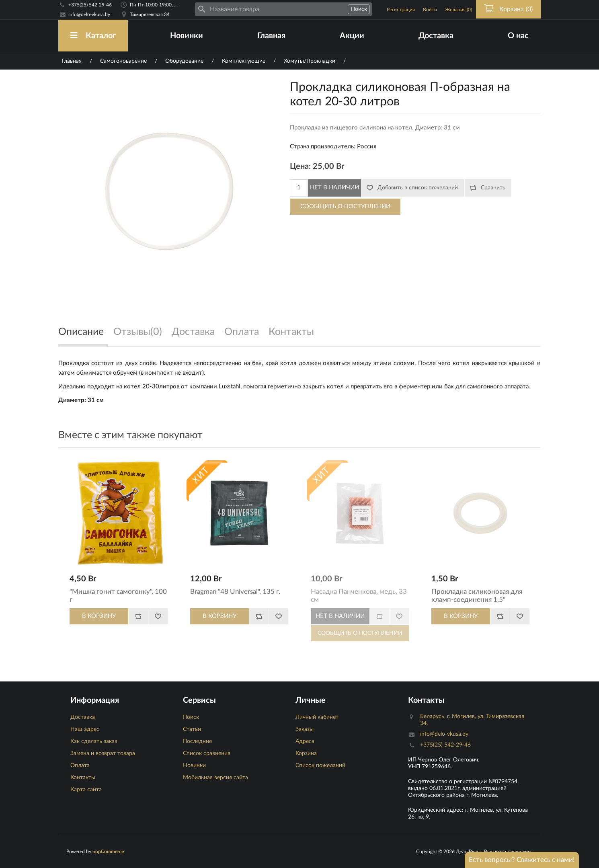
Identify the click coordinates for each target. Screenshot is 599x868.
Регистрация (401, 10)
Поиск (191, 717)
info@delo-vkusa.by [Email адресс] (89, 14)
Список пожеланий (320, 765)
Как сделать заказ (94, 741)
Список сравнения (207, 753)
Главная (271, 36)
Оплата (80, 765)
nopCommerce (108, 852)
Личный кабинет (317, 717)
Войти (430, 10)
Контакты (83, 778)
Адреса (305, 741)
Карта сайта (86, 790)
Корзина (306, 753)
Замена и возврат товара (103, 753)
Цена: (300, 166)
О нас (518, 36)
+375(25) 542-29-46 (90, 5)
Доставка (436, 36)
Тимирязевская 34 (150, 14)
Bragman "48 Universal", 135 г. (235, 592)
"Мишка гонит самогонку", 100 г (118, 596)
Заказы (305, 729)
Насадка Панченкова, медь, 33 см (359, 596)
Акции (352, 36)
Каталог (93, 36)
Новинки (187, 36)
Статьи (192, 729)
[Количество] (299, 188)
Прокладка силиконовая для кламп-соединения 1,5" (477, 596)
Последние (197, 741)
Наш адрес (85, 729)
